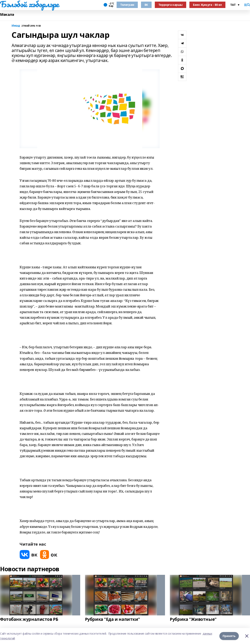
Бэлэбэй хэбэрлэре (29, 4)
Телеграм (127, 5)
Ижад (16, 26)
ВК (146, 5)
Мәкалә (7, 14)
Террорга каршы (170, 5)
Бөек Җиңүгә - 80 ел (207, 5)
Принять (229, 636)
